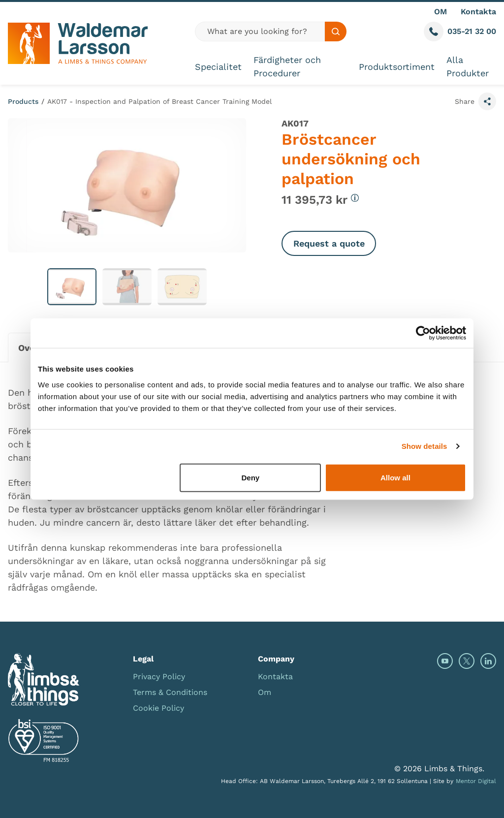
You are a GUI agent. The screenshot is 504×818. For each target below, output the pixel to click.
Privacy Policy (159, 676)
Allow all (395, 477)
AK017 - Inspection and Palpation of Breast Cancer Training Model (159, 101)
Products (23, 101)
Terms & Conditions (170, 692)
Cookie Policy (158, 708)
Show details (425, 446)
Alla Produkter (468, 66)
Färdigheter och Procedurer (287, 66)
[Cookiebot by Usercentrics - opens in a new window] (423, 333)
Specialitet (218, 67)
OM (441, 12)
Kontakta (478, 12)
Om (265, 692)
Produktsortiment (397, 67)
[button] (72, 287)
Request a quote (329, 243)
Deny (251, 477)
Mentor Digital (476, 781)
